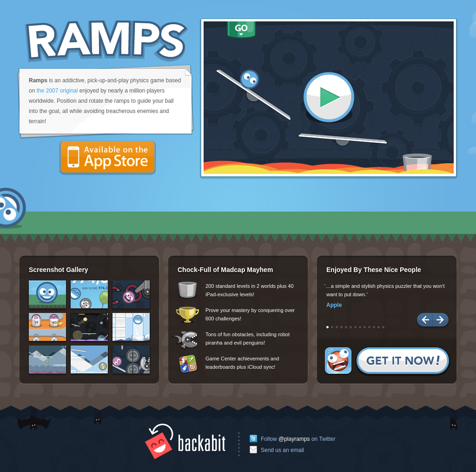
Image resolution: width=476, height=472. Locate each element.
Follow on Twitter (298, 439)
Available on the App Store (108, 158)
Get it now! (388, 362)
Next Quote (441, 321)
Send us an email (282, 450)
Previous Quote (424, 321)
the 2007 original (57, 91)
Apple (334, 305)
